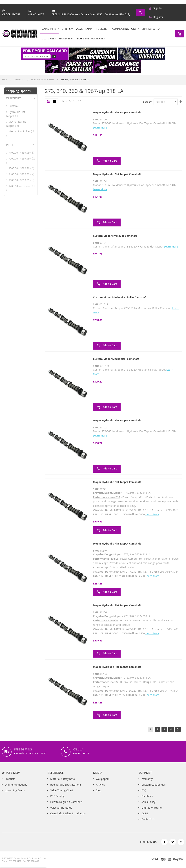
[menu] (105, 34)
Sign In (158, 8)
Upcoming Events (15, 790)
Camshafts (20, 80)
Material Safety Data (63, 779)
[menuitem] (49, 29)
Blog (98, 790)
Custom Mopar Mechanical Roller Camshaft (120, 297)
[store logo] (20, 34)
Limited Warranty (152, 808)
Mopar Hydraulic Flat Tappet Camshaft (117, 112)
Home (5, 80)
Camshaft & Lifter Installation (68, 813)
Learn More (100, 128)
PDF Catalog (57, 796)
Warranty (147, 779)
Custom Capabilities (154, 785)
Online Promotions (16, 785)
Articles (100, 785)
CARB (145, 813)
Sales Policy (148, 802)
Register (158, 17)
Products (10, 779)
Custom (16, 106)
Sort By (147, 102)
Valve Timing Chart (62, 790)
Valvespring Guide (61, 808)
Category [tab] (13, 98)
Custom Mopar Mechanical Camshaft (116, 359)
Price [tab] (10, 145)
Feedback (147, 796)
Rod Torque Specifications (66, 785)
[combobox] (141, 13)
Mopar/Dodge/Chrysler (43, 80)
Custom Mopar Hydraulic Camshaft (115, 236)
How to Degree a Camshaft (66, 802)
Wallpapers (103, 779)
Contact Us (148, 819)
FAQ (144, 790)
